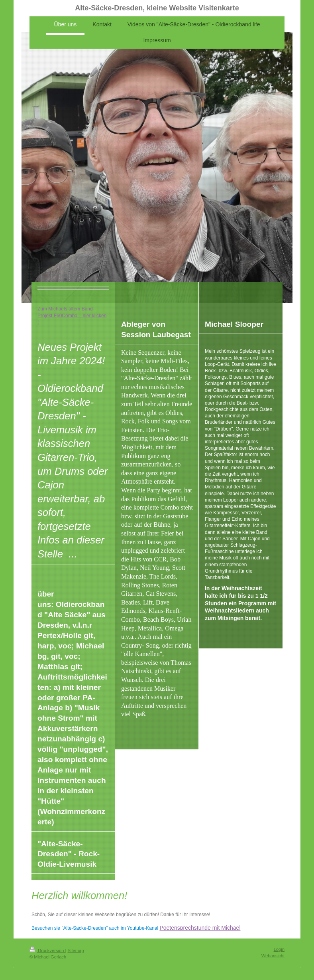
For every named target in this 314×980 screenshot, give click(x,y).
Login (279, 949)
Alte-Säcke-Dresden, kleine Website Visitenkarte (157, 8)
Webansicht (273, 956)
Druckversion (47, 950)
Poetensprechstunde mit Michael (200, 928)
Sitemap (76, 950)
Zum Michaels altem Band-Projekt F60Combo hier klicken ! (72, 315)
